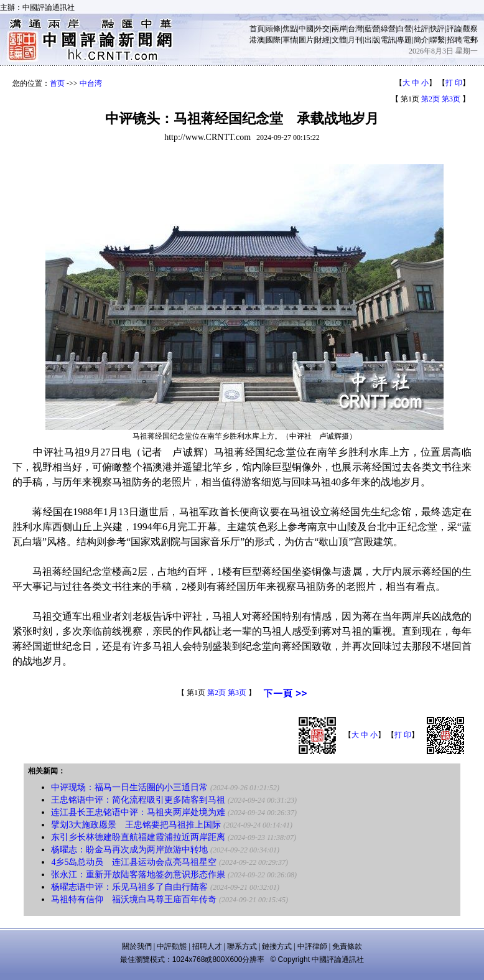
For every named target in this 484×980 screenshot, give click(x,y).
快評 (437, 29)
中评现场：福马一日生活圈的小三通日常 (129, 787)
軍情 (290, 40)
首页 (57, 83)
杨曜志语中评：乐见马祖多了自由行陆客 (129, 887)
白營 (404, 29)
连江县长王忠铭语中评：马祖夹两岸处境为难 (138, 812)
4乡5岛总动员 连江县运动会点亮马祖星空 (134, 862)
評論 (454, 29)
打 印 (454, 83)
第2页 (430, 99)
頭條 (273, 29)
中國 (306, 29)
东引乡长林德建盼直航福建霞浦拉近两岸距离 (138, 837)
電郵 (470, 40)
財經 (322, 40)
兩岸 (339, 29)
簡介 (421, 40)
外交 (322, 29)
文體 (339, 40)
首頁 (257, 29)
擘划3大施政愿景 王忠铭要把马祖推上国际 (136, 825)
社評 (421, 29)
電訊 (388, 40)
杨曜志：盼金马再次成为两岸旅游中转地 (129, 850)
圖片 (306, 40)
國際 (273, 40)
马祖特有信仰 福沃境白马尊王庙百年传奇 (134, 899)
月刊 (355, 40)
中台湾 (91, 83)
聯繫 (437, 40)
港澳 (257, 40)
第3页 (451, 99)
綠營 (388, 29)
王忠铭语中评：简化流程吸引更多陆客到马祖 (138, 800)
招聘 (454, 40)
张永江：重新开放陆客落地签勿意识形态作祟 (138, 875)
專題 (404, 40)
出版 (372, 40)
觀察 (470, 29)
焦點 (290, 29)
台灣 (355, 29)
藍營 (372, 29)
